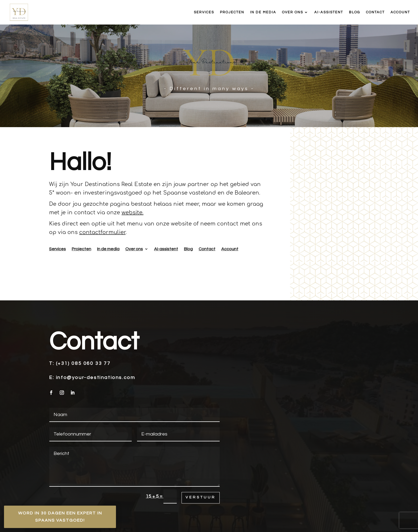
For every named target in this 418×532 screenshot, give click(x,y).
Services (204, 12)
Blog (355, 12)
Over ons (293, 12)
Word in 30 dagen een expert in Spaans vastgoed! (60, 517)
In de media (263, 12)
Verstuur (201, 497)
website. (132, 213)
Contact (375, 12)
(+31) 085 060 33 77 (83, 363)
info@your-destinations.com (96, 378)
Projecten (232, 12)
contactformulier (102, 232)
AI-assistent (329, 12)
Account (400, 12)
